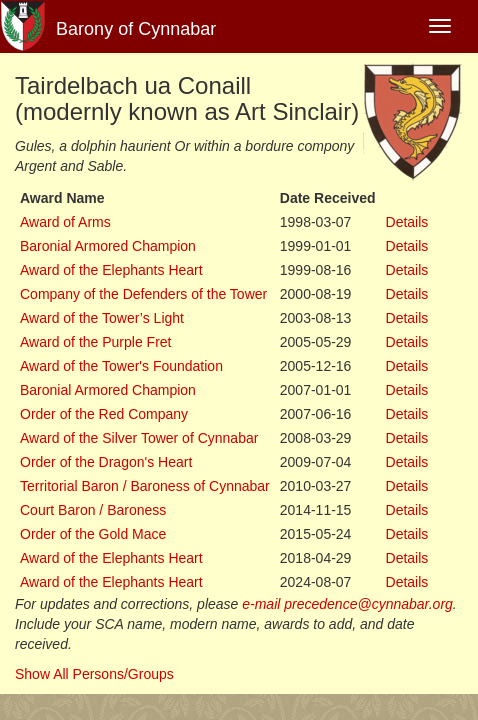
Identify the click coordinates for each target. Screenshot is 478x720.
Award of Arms (65, 222)
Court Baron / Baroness (93, 510)
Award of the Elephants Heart (111, 270)
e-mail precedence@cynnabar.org (347, 604)
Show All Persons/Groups (94, 674)
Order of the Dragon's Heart (106, 462)
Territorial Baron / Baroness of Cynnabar (145, 486)
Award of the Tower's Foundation (121, 366)
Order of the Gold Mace (93, 534)
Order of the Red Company (104, 414)
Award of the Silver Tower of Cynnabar (139, 438)
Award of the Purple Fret (95, 342)
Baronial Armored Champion (108, 246)
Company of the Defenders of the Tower (143, 294)
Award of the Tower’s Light (102, 318)
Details (407, 222)
